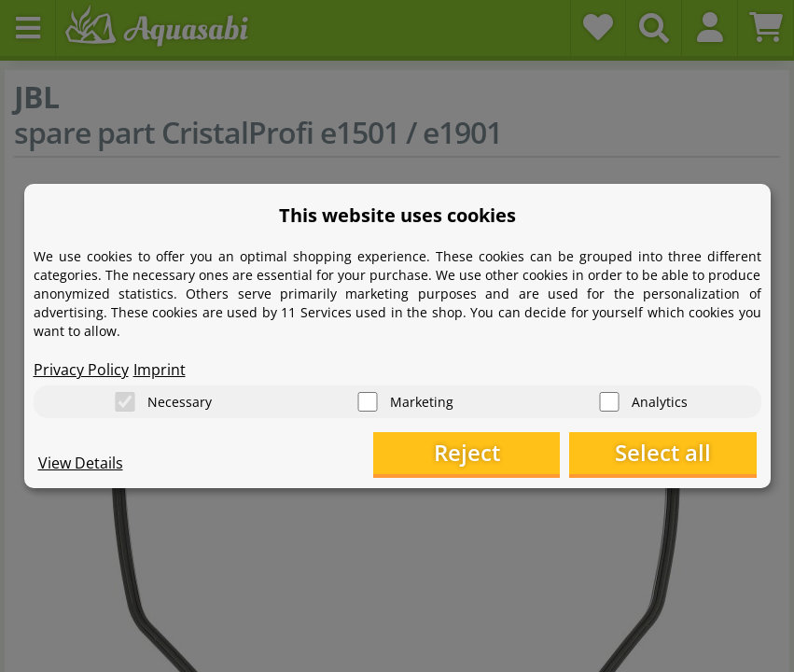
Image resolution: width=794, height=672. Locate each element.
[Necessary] (125, 402)
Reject (467, 453)
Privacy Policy (81, 370)
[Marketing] (368, 402)
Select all (663, 453)
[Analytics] (609, 402)
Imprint (160, 370)
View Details (81, 463)
